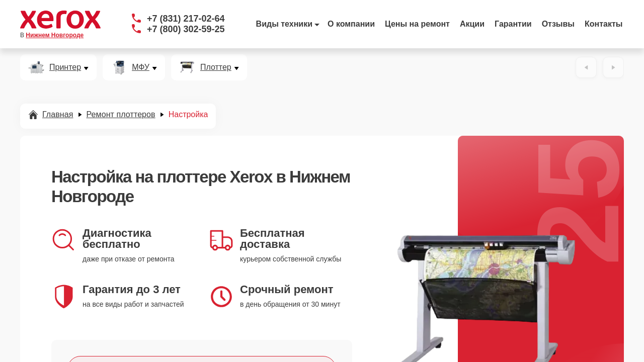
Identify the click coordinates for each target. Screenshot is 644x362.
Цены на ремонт (417, 24)
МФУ (141, 67)
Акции (472, 24)
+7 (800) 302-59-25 (186, 29)
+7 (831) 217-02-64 (186, 19)
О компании (351, 24)
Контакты (603, 24)
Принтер (65, 67)
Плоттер (216, 67)
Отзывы (558, 24)
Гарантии (513, 24)
